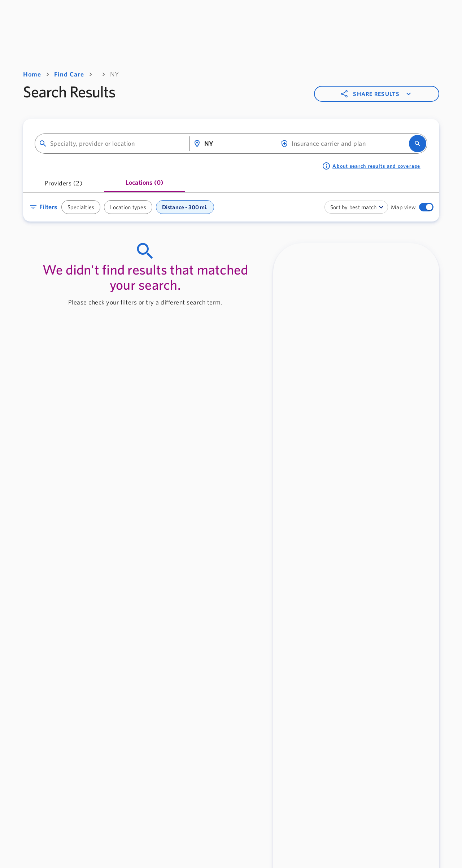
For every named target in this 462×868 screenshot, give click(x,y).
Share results (376, 94)
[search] (418, 144)
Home (32, 74)
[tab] (64, 185)
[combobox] (117, 144)
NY (115, 74)
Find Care (69, 74)
